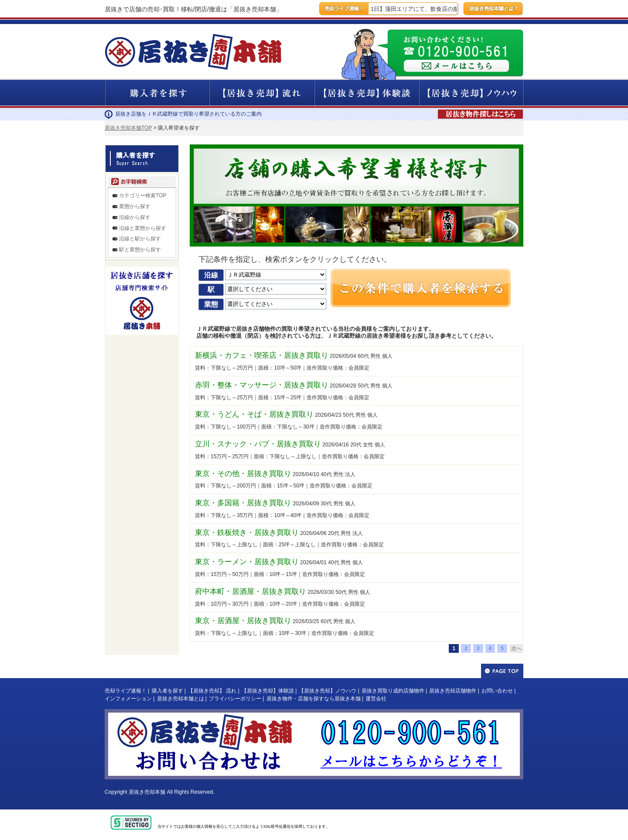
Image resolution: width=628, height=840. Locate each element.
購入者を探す (167, 691)
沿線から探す (135, 217)
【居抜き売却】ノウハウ (328, 691)
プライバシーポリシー (235, 699)
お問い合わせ (497, 691)
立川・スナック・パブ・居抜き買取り (258, 444)
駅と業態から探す (140, 250)
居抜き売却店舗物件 (453, 691)
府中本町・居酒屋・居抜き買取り (251, 591)
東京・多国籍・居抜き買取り (243, 503)
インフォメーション (128, 699)
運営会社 (376, 699)
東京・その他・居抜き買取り (243, 474)
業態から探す (135, 206)
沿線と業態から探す (143, 228)
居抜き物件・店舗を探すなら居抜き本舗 (314, 699)
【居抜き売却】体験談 (268, 691)
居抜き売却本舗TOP (128, 128)
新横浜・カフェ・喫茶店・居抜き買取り (262, 355)
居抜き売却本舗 (147, 792)
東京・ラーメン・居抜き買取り (247, 562)
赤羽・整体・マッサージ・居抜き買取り (262, 385)
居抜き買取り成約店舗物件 (393, 691)
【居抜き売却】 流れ (212, 691)
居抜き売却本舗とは (181, 699)
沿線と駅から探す (140, 239)
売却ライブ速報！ (126, 691)
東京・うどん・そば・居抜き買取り (254, 414)
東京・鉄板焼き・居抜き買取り (247, 533)
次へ (516, 648)
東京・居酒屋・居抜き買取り (243, 621)
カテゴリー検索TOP (143, 195)
